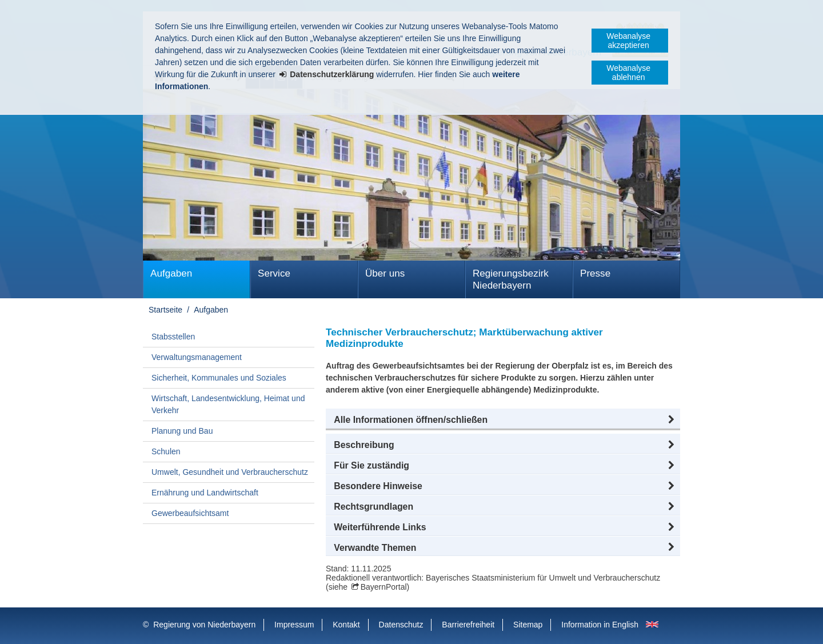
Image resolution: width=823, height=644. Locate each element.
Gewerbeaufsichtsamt (190, 513)
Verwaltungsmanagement (197, 357)
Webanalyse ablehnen (628, 73)
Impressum (294, 625)
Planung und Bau (182, 431)
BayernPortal (384, 587)
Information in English (600, 625)
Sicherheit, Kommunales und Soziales (219, 378)
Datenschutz (401, 625)
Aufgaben (171, 273)
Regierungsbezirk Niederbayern (511, 279)
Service (274, 273)
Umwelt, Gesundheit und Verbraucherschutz (230, 472)
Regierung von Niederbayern (204, 625)
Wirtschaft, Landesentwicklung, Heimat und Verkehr (228, 404)
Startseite (165, 310)
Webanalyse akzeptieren (628, 41)
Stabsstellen (173, 337)
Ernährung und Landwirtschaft (205, 493)
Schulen (166, 451)
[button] (503, 420)
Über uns (385, 273)
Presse (595, 273)
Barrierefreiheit (468, 625)
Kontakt (346, 625)
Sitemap (528, 625)
